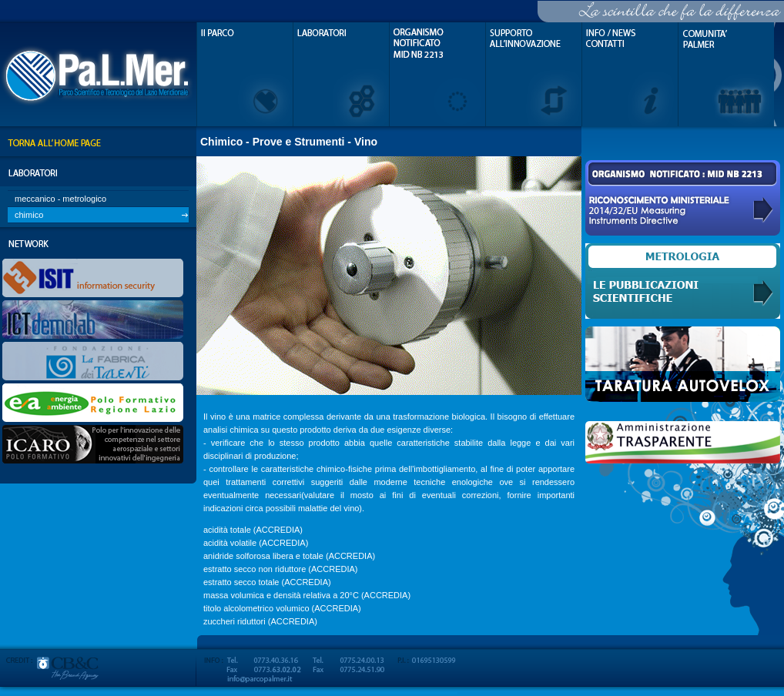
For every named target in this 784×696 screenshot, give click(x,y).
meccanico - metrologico (60, 199)
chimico (29, 215)
